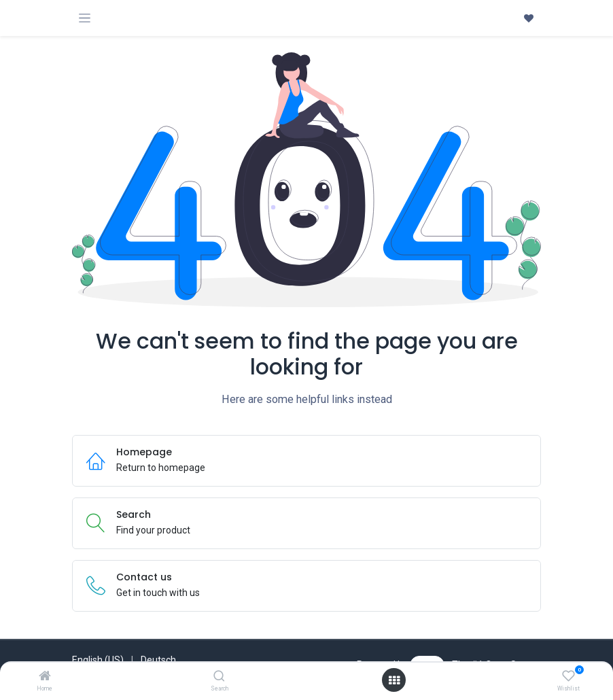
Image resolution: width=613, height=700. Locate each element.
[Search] (219, 677)
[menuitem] (98, 660)
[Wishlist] (568, 676)
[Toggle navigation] (85, 18)
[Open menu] (394, 680)
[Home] (45, 677)
